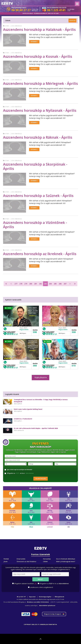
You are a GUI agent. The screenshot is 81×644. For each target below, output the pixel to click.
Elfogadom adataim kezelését (25, 584)
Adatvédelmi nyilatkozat (47, 606)
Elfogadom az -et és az (19, 473)
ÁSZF (18, 473)
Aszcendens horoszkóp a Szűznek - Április (38, 196)
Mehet (40, 579)
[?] (35, 584)
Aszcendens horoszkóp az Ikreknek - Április (40, 254)
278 (21, 284)
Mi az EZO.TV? (21, 597)
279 (26, 284)
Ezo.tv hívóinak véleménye (66, 559)
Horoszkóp (47, 559)
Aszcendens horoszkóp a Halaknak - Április (39, 29)
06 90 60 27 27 (12, 334)
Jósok (6, 562)
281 (36, 284)
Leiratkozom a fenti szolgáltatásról (41, 587)
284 (50, 284)
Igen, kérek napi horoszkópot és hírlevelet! (18, 470)
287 (65, 284)
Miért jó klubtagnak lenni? (66, 562)
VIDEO (8, 308)
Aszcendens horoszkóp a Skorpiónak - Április (35, 166)
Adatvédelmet (30, 473)
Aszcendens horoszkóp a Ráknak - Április (38, 137)
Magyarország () (54, 614)
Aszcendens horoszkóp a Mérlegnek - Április (40, 83)
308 (74, 332)
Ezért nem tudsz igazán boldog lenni (28, 409)
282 (40, 284)
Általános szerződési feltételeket (38, 602)
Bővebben (34, 42)
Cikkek (45, 562)
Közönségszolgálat (45, 597)
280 (31, 284)
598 (35, 332)
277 (16, 284)
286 (60, 284)
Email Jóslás (21, 559)
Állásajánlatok (59, 597)
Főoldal (6, 559)
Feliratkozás (41, 479)
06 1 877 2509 (55, 13)
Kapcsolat (32, 597)
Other (7, 26)
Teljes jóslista (40, 378)
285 (55, 284)
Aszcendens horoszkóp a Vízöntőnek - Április (35, 225)
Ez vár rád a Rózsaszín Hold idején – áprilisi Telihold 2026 (36, 428)
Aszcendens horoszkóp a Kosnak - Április (38, 56)
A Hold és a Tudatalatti (23, 419)
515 (74, 365)
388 (35, 365)
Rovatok (72, 21)
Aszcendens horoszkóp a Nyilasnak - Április (40, 110)
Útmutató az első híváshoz (26, 562)
